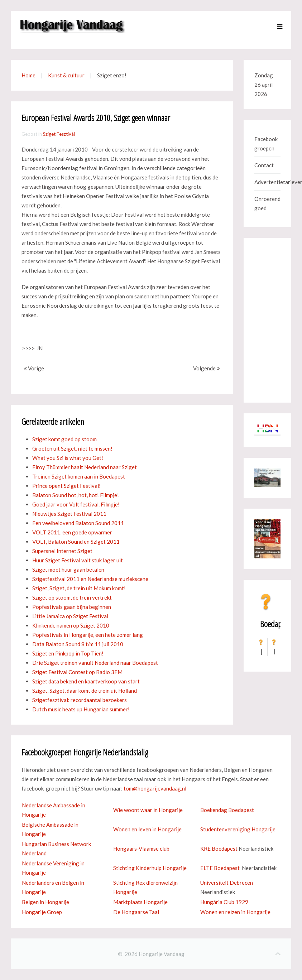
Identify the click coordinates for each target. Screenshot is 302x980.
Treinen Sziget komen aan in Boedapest (79, 476)
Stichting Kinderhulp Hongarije (150, 868)
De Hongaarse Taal (136, 912)
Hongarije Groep (42, 912)
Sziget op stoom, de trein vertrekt (72, 597)
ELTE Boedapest (220, 868)
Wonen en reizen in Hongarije (235, 912)
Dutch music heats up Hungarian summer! (81, 709)
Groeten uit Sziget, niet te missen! (72, 448)
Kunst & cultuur (66, 75)
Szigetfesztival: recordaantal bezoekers (80, 700)
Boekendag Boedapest (227, 810)
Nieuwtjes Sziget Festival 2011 (69, 514)
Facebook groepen (266, 144)
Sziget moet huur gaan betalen (68, 570)
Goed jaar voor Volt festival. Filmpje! (76, 504)
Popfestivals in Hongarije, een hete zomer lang (88, 635)
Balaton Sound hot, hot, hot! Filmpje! (76, 495)
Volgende (207, 368)
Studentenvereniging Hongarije (238, 829)
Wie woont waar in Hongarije (148, 810)
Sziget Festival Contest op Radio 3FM (77, 672)
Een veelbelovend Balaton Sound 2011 (78, 523)
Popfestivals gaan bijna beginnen (72, 607)
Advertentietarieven (267, 182)
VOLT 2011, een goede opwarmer (72, 532)
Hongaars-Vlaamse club (141, 849)
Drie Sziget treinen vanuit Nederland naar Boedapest (95, 663)
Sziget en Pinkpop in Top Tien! (68, 653)
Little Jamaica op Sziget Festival (70, 616)
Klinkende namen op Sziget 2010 (71, 625)
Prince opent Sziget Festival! (66, 486)
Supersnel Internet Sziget (62, 551)
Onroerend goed (267, 203)
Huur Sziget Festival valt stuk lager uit (78, 560)
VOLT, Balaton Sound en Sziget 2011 (76, 542)
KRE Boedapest (219, 849)
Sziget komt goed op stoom (64, 439)
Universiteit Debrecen (227, 883)
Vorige (34, 368)
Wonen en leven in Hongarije (147, 829)
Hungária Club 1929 (224, 902)
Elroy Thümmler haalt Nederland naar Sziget (85, 467)
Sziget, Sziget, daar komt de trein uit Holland (85, 691)
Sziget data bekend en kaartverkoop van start (86, 681)
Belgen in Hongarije (45, 902)
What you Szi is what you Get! (68, 458)
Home (28, 75)
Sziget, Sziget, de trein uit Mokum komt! (79, 588)
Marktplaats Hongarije (140, 902)
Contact (264, 165)
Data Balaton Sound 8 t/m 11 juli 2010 (78, 644)
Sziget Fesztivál (59, 134)
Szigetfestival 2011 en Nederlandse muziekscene (90, 579)
